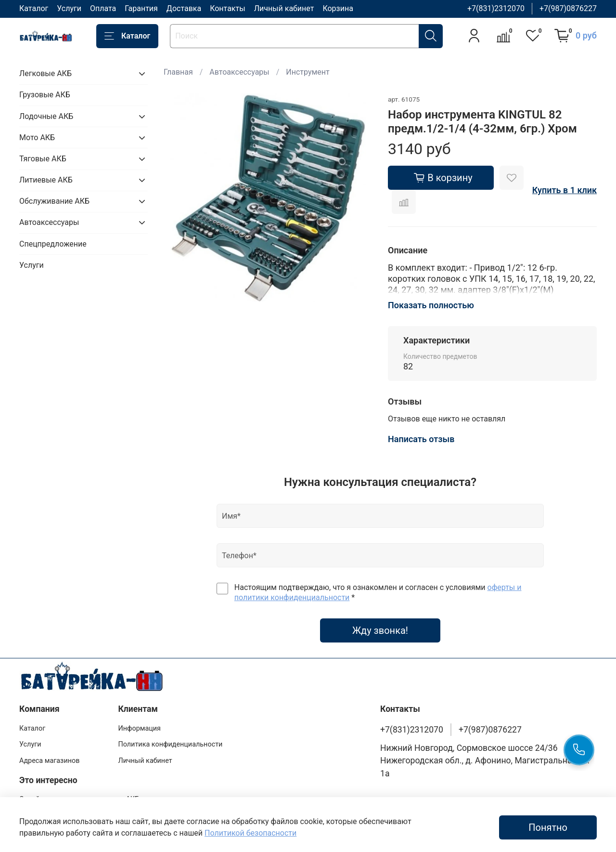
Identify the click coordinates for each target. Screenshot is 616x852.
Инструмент (308, 72)
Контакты (227, 8)
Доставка (184, 8)
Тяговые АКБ (43, 159)
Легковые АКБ (45, 73)
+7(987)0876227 (568, 8)
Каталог (34, 8)
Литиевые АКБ (46, 180)
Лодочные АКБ (46, 116)
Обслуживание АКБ (54, 201)
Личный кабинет (284, 8)
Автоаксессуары (239, 72)
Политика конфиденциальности (170, 744)
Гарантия (141, 8)
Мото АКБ (37, 138)
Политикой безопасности (250, 833)
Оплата (103, 8)
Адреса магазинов (49, 761)
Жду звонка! (380, 630)
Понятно (548, 827)
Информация (139, 728)
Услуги (69, 8)
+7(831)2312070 (496, 8)
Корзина (338, 8)
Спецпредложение (53, 244)
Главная (178, 72)
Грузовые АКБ (45, 95)
